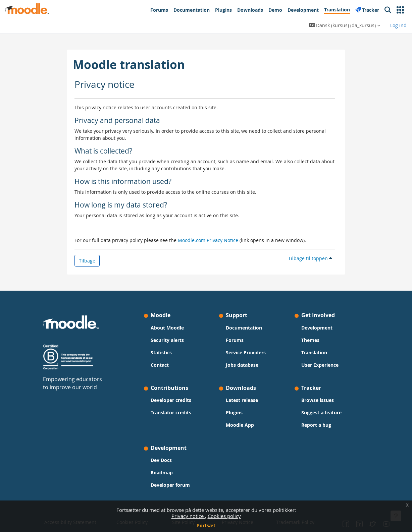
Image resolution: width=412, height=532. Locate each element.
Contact (160, 365)
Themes (310, 340)
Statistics (162, 352)
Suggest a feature (321, 412)
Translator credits (172, 412)
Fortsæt (206, 525)
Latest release (242, 400)
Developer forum (171, 485)
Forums (235, 340)
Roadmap (162, 472)
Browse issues (317, 400)
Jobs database (242, 365)
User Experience (319, 365)
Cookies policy (224, 516)
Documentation (244, 328)
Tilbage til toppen (310, 258)
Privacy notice (188, 516)
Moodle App (240, 425)
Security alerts (168, 340)
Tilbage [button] (87, 261)
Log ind (398, 25)
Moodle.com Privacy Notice (208, 240)
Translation (314, 352)
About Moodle (168, 328)
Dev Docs (162, 460)
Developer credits (172, 400)
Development (316, 328)
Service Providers (246, 352)
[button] (400, 10)
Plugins (234, 412)
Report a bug (316, 425)
